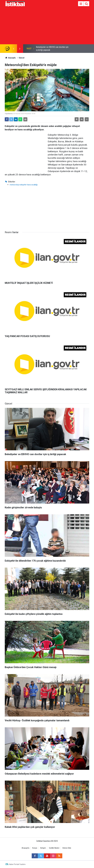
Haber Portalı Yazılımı (17, 864)
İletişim (43, 848)
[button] (77, 119)
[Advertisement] (47, 26)
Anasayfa (10, 58)
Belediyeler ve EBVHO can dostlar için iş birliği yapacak (52, 49)
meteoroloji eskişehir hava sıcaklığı (24, 185)
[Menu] (81, 4)
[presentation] (14, 49)
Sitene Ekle (67, 848)
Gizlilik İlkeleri (54, 848)
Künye (35, 848)
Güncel (22, 58)
